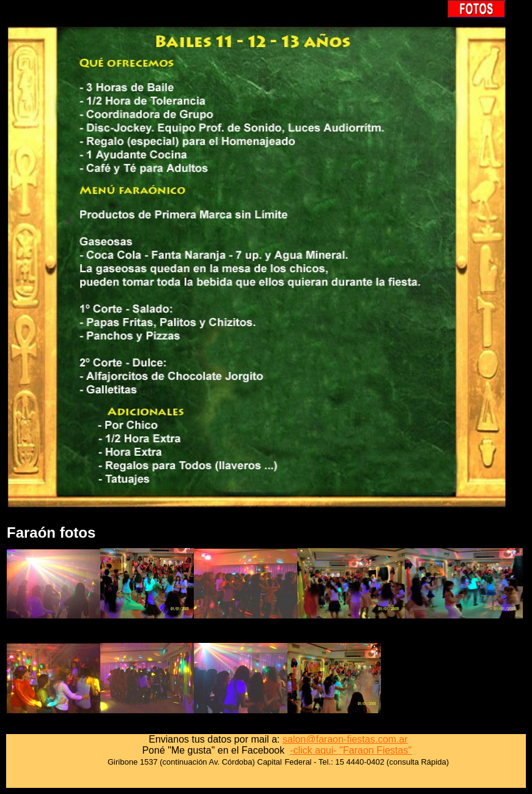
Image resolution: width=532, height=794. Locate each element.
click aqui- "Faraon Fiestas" (352, 750)
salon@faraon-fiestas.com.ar (345, 739)
